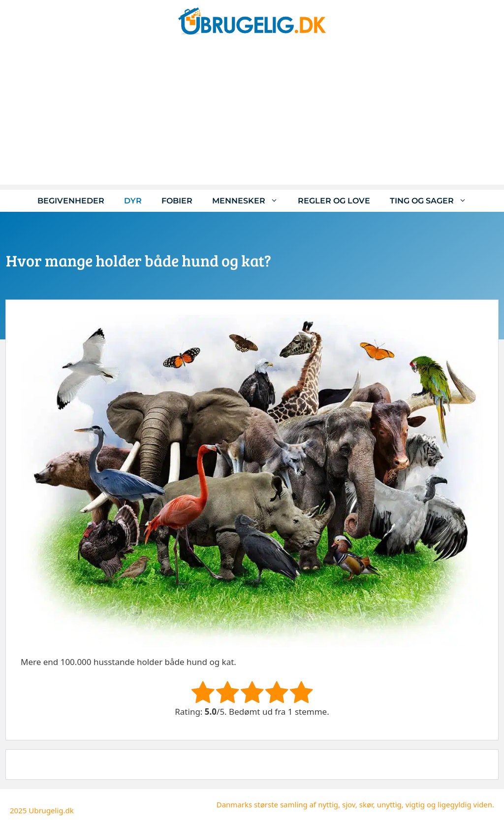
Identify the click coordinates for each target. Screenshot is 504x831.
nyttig (328, 804)
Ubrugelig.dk (51, 810)
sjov (349, 804)
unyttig (389, 804)
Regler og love (334, 201)
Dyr (133, 201)
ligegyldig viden (465, 804)
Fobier (177, 201)
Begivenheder (71, 201)
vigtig (415, 804)
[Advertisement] (252, 116)
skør (366, 804)
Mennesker (250, 201)
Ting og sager (433, 201)
